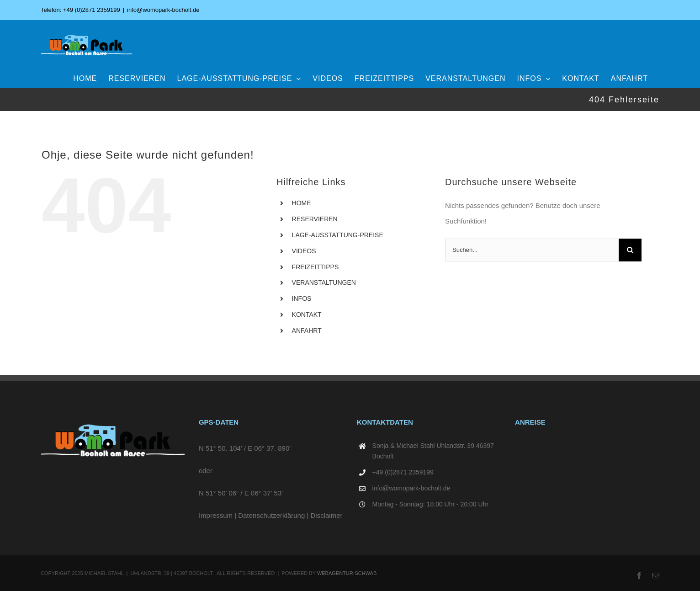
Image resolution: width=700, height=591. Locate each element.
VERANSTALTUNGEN (324, 282)
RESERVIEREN (315, 219)
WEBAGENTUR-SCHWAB (347, 573)
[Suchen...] (532, 250)
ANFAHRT (307, 330)
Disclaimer (327, 515)
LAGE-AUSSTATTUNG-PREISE (338, 235)
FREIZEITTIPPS (316, 267)
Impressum (216, 515)
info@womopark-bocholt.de (163, 10)
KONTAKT (307, 314)
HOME (302, 203)
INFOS (302, 298)
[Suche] (630, 250)
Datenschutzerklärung (271, 515)
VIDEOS (304, 251)
